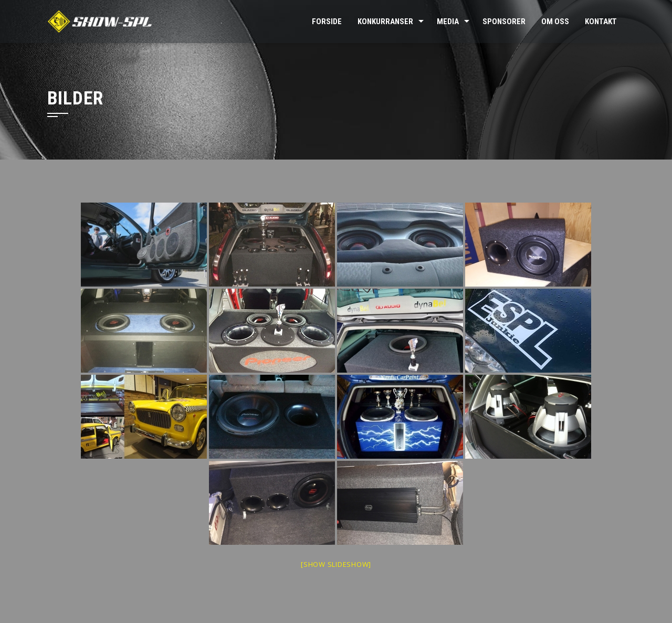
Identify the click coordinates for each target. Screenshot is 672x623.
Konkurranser (385, 22)
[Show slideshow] (336, 564)
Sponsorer (504, 22)
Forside (327, 22)
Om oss (555, 22)
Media (448, 22)
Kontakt (601, 22)
